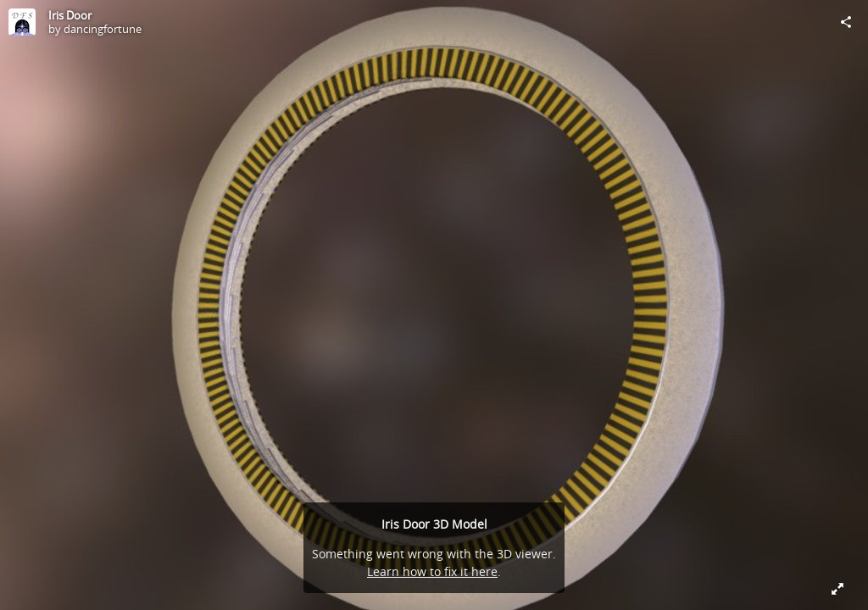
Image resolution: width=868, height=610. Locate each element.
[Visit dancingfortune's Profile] (22, 22)
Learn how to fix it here (432, 571)
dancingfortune (103, 29)
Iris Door (70, 15)
